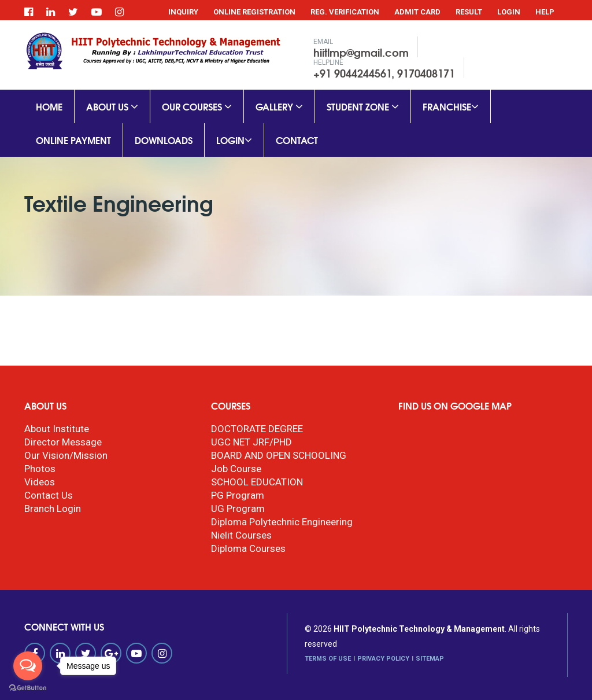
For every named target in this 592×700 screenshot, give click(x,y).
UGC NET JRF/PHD (251, 442)
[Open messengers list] (28, 666)
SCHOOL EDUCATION (257, 482)
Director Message (63, 442)
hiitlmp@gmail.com (361, 52)
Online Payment (73, 140)
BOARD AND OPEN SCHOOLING (279, 455)
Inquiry (183, 12)
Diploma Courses (248, 548)
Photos (40, 469)
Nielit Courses (241, 535)
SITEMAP (430, 659)
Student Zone (363, 106)
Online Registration (254, 12)
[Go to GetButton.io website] (28, 688)
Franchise (451, 106)
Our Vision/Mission (66, 455)
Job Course (236, 469)
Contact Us (49, 495)
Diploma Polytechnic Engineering (282, 522)
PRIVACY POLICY (383, 659)
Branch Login (53, 509)
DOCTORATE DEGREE (257, 429)
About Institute (57, 429)
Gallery (279, 106)
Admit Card (417, 12)
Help (545, 12)
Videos (40, 482)
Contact (297, 140)
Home (49, 106)
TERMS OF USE (328, 659)
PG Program (238, 495)
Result (469, 12)
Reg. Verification (345, 12)
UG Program (238, 509)
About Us (112, 106)
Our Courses (197, 106)
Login (509, 12)
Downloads (164, 140)
